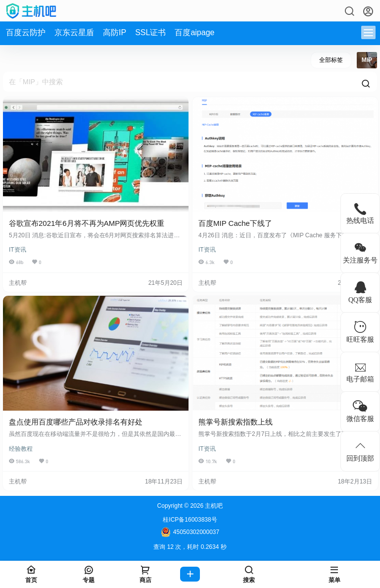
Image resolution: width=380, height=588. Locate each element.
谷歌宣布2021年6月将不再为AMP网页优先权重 (87, 223)
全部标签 (331, 60)
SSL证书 (150, 32)
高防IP (115, 32)
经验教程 (21, 449)
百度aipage (194, 32)
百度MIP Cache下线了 (235, 223)
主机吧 (213, 506)
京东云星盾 (74, 32)
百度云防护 (26, 32)
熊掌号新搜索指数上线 (236, 422)
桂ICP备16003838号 (190, 520)
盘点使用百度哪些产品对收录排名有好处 (76, 422)
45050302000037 (190, 532)
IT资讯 (18, 250)
